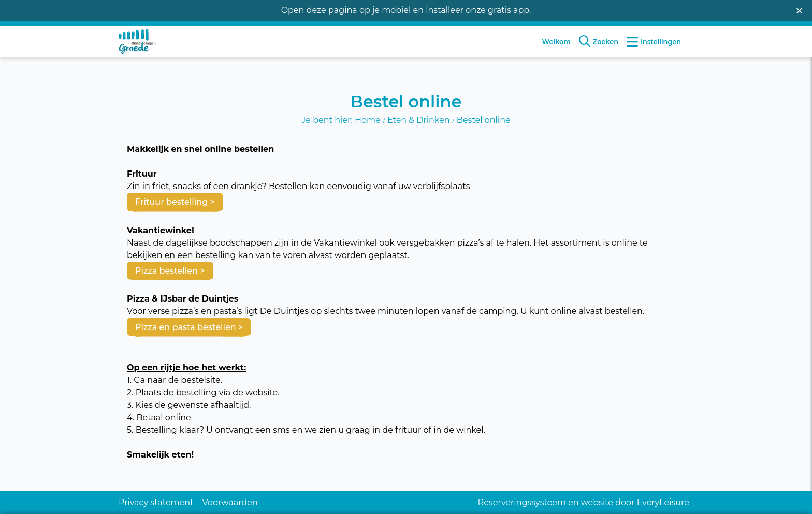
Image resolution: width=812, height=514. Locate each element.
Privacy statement (156, 502)
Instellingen (654, 49)
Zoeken (599, 49)
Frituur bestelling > (175, 198)
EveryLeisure (663, 502)
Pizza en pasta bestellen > (189, 323)
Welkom (556, 50)
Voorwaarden (230, 502)
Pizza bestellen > (170, 267)
